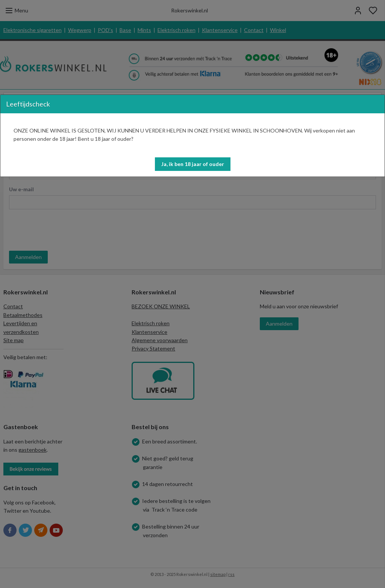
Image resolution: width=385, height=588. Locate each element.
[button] (193, 164)
